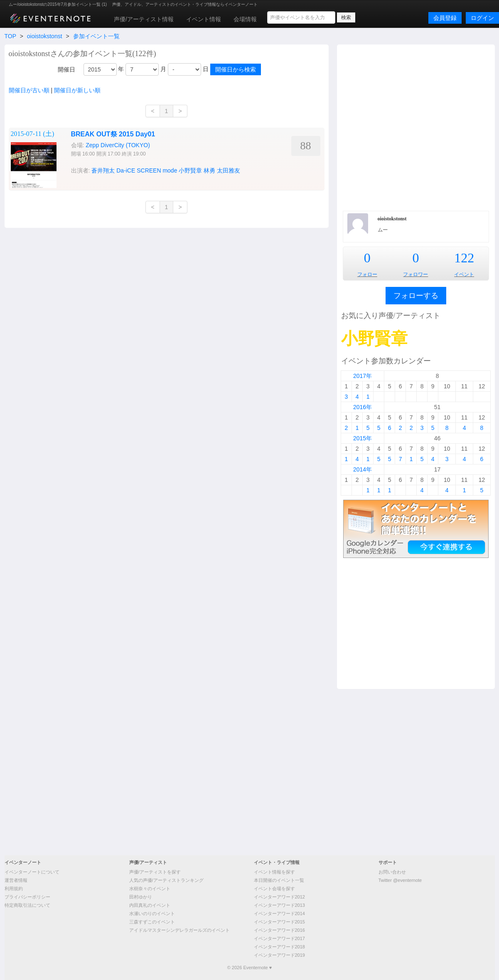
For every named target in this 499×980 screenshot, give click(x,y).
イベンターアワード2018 (279, 947)
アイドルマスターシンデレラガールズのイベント (179, 930)
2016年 (363, 407)
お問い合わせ (392, 872)
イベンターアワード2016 (279, 930)
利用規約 (14, 889)
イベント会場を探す (274, 889)
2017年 (363, 376)
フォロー (367, 274)
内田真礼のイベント (150, 905)
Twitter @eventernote (400, 880)
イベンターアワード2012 (279, 897)
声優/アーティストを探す (155, 872)
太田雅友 (229, 170)
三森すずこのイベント (152, 922)
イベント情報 (204, 19)
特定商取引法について (27, 905)
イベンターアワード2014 (279, 913)
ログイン (482, 18)
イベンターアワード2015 (279, 922)
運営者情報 (16, 880)
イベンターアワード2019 (279, 955)
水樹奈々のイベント (150, 889)
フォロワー (415, 274)
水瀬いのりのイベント (152, 913)
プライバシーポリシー (27, 897)
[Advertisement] (85, 127)
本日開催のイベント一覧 (279, 880)
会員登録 (445, 18)
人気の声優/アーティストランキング (166, 880)
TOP (10, 36)
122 (464, 258)
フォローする (416, 296)
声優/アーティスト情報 (144, 19)
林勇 (209, 170)
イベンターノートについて (32, 872)
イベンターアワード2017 (279, 938)
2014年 (363, 469)
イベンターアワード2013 (279, 905)
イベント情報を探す (274, 872)
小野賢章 (190, 170)
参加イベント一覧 (96, 36)
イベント (464, 274)
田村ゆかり (141, 897)
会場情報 (245, 19)
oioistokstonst (45, 36)
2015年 (363, 438)
